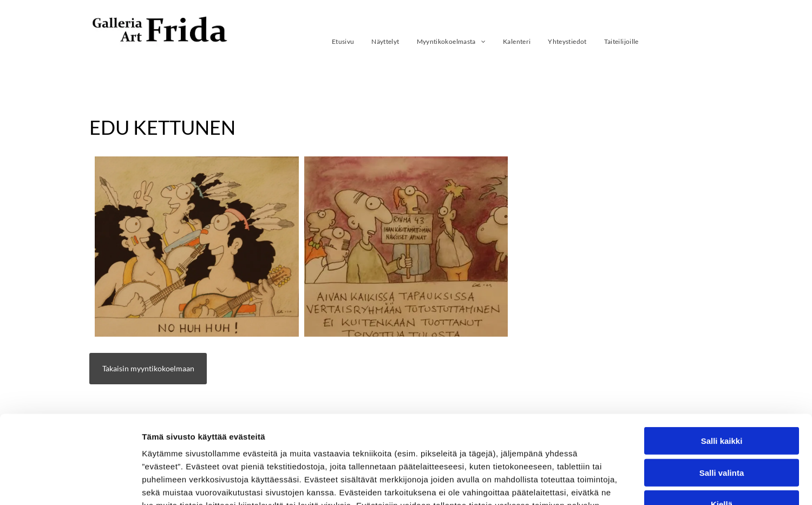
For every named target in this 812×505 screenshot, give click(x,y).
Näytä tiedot (579, 484)
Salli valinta (722, 394)
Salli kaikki (722, 362)
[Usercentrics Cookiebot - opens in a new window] (70, 484)
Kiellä (722, 426)
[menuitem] (343, 41)
